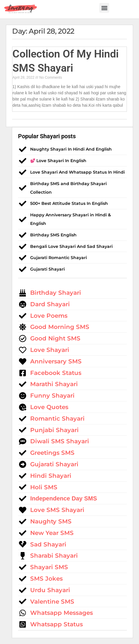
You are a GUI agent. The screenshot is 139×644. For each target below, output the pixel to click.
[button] (104, 8)
